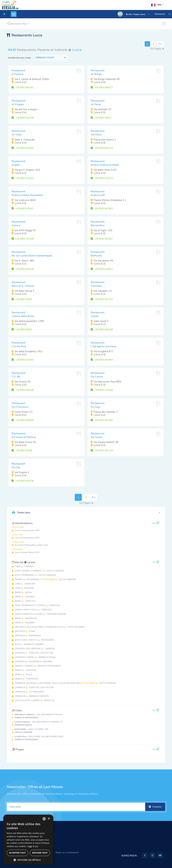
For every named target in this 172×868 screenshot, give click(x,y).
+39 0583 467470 (102, 299)
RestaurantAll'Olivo (98, 133)
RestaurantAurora (18, 224)
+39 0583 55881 (22, 299)
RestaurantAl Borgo (98, 72)
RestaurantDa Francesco (20, 405)
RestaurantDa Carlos (98, 375)
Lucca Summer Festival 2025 (26, 536)
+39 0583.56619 (101, 118)
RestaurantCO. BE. (18, 375)
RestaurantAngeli (18, 163)
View (155, 523)
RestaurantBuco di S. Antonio (23, 284)
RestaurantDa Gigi (98, 405)
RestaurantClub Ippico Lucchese (103, 345)
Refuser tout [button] (40, 853)
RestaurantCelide (98, 314)
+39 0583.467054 (102, 360)
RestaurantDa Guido (98, 435)
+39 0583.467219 (102, 451)
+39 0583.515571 (102, 269)
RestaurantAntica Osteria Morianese (27, 193)
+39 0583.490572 (102, 88)
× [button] (49, 819)
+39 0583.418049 (23, 420)
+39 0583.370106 (23, 239)
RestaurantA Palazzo (18, 72)
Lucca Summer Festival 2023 (26, 551)
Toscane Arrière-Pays (17, 24)
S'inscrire (155, 807)
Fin (160, 44)
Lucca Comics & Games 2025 (26, 529)
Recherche (160, 14)
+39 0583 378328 (102, 390)
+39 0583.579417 (23, 209)
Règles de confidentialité (67, 853)
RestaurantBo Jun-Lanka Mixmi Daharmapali (32, 254)
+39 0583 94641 (22, 330)
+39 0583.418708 (23, 118)
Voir (156, 562)
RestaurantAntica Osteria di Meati (105, 163)
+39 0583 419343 (23, 360)
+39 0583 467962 (102, 209)
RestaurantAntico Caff (98, 193)
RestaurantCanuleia (98, 284)
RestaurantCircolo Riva (19, 345)
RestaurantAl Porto (98, 103)
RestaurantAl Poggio (18, 103)
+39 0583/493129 (102, 148)
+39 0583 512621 (23, 178)
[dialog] (28, 840)
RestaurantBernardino (98, 224)
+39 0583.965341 (23, 88)
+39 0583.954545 (23, 390)
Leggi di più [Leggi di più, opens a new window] (33, 846)
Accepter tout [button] (17, 853)
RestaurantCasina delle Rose (23, 314)
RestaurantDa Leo (18, 466)
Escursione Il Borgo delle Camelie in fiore (30, 544)
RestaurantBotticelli (98, 254)
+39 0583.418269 (23, 148)
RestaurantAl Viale (18, 133)
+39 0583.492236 (23, 481)
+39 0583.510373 (102, 178)
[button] (28, 860)
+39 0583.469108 (102, 330)
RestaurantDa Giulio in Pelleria (24, 435)
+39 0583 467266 (102, 420)
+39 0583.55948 (22, 451)
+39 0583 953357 (102, 239)
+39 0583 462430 (23, 269)
